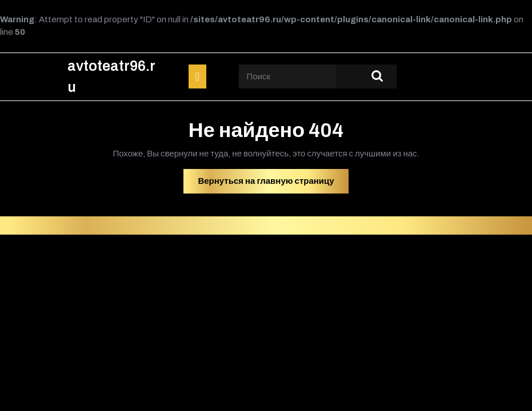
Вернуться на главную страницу (273, 184)
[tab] (197, 76)
